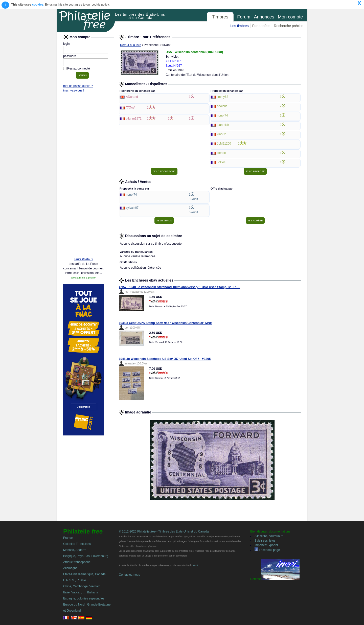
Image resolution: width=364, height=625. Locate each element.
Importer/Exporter (266, 545)
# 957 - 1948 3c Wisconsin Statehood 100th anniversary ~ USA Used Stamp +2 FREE (179, 287)
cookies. (38, 5)
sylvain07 (132, 208)
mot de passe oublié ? (78, 86)
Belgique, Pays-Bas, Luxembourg (86, 556)
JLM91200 (224, 144)
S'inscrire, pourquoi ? (269, 536)
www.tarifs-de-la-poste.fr (83, 278)
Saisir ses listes (265, 541)
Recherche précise (289, 26)
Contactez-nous (129, 575)
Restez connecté (78, 68)
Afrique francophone (77, 562)
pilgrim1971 (134, 119)
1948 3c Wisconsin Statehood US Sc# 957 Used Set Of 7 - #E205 (165, 359)
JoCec (221, 162)
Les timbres (239, 26)
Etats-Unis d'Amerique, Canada (84, 574)
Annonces (264, 17)
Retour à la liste (131, 45)
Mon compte (290, 17)
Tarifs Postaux (83, 259)
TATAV (130, 108)
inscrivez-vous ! (74, 90)
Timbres (220, 17)
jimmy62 (223, 97)
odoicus (222, 106)
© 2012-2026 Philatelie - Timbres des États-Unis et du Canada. (164, 531)
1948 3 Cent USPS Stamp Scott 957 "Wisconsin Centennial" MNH (165, 323)
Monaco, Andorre (75, 550)
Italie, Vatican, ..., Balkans (81, 592)
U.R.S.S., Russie (75, 580)
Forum (244, 17)
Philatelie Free (86, 21)
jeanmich (223, 125)
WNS (195, 565)
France (68, 538)
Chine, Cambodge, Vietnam (82, 586)
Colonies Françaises (77, 544)
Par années (261, 26)
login (66, 44)
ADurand (132, 97)
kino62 (221, 134)
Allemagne (70, 568)
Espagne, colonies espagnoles (84, 598)
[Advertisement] (83, 176)
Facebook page (267, 550)
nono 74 (222, 115)
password (70, 56)
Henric (221, 153)
